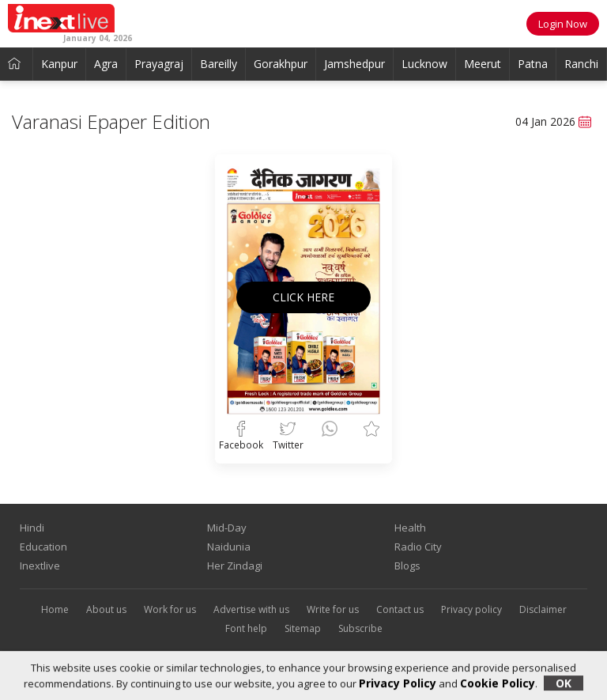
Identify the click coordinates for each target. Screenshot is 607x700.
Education (43, 547)
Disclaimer (543, 609)
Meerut (483, 64)
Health (410, 528)
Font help (246, 628)
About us (106, 609)
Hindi (32, 528)
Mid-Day (227, 528)
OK (564, 683)
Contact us (400, 609)
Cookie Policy (498, 683)
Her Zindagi (235, 566)
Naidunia (229, 547)
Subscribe (360, 628)
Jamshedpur (354, 64)
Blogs (407, 566)
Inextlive (40, 566)
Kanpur (59, 64)
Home (55, 609)
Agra (106, 64)
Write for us (333, 609)
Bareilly (219, 64)
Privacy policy (471, 609)
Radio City (418, 547)
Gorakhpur (281, 64)
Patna (533, 64)
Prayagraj (159, 64)
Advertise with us (251, 609)
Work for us (170, 609)
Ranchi (581, 64)
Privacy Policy (398, 683)
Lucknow (424, 64)
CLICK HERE (303, 297)
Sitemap (303, 628)
